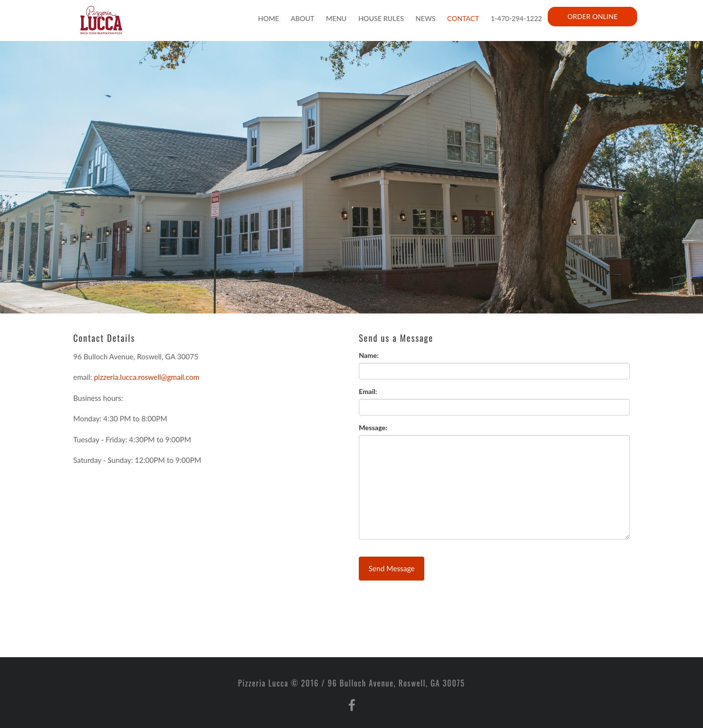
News (425, 18)
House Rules (381, 18)
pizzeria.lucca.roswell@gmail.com (146, 377)
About (303, 18)
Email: (368, 391)
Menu (336, 18)
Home (269, 18)
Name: (369, 355)
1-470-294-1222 (516, 18)
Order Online (592, 16)
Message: (373, 427)
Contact (463, 18)
